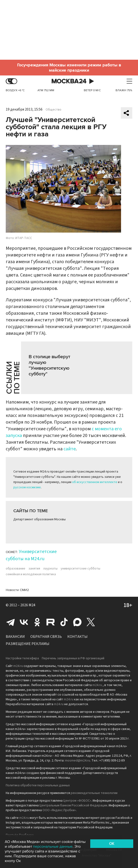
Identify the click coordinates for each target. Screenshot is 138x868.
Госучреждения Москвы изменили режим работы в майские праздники (69, 68)
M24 (32, 605)
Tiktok (64, 622)
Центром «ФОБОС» (77, 801)
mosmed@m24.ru (77, 761)
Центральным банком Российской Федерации (73, 805)
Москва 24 (69, 81)
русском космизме (27, 487)
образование (16, 569)
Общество (53, 110)
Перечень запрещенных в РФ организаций (73, 658)
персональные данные (53, 847)
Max (77, 622)
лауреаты (50, 569)
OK (112, 844)
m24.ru (18, 666)
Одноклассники (37, 622)
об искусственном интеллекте (95, 482)
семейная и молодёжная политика (31, 574)
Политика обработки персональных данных (38, 785)
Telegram (11, 622)
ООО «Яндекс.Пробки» (59, 810)
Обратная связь (46, 637)
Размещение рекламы (28, 644)
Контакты (77, 637)
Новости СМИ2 (17, 590)
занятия (34, 569)
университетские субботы (80, 569)
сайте (70, 449)
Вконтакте (24, 622)
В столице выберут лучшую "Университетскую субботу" (49, 365)
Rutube (51, 622)
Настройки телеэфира (22, 658)
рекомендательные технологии (94, 793)
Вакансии (15, 637)
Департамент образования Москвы (40, 519)
